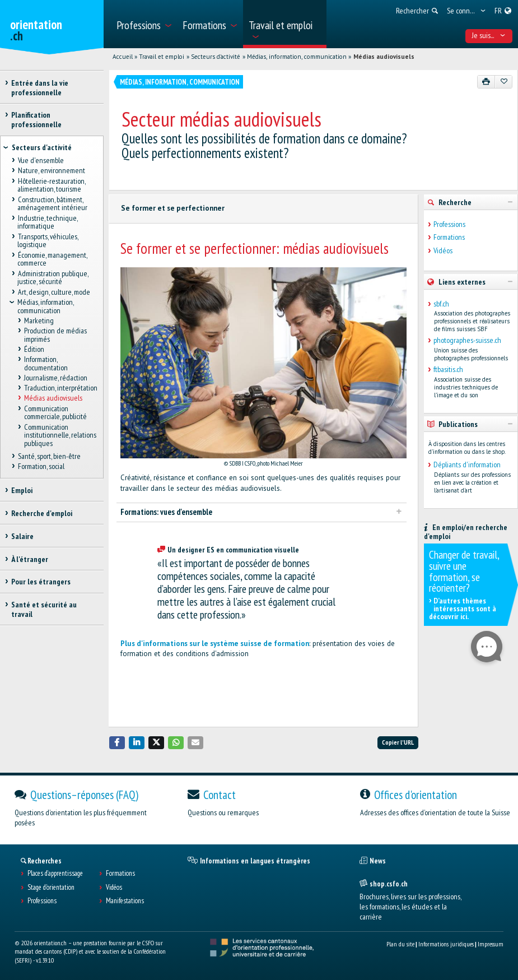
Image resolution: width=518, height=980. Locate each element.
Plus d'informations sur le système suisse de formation (215, 644)
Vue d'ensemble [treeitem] (40, 161)
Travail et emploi (162, 57)
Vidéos (443, 251)
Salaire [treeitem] (22, 536)
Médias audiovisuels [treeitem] (53, 398)
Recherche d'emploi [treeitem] (42, 513)
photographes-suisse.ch (467, 340)
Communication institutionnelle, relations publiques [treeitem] (60, 435)
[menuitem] (143, 24)
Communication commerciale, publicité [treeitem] (55, 413)
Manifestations (125, 901)
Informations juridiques (446, 944)
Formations (449, 237)
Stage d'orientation (51, 888)
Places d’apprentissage (55, 874)
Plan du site (400, 944)
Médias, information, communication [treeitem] (45, 306)
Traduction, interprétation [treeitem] (61, 388)
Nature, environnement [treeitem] (51, 171)
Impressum (491, 944)
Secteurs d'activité (216, 57)
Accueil (123, 57)
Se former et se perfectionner (173, 208)
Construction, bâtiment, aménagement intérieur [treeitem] (52, 204)
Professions (449, 224)
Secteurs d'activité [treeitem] (42, 147)
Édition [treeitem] (34, 349)
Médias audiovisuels (384, 57)
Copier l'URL (398, 742)
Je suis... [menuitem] (489, 35)
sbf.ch (441, 304)
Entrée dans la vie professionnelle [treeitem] (40, 88)
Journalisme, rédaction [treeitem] (56, 378)
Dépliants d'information (467, 465)
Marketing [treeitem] (39, 321)
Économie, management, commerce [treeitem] (52, 259)
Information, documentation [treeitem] (46, 363)
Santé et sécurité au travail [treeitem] (44, 609)
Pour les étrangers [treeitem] (41, 582)
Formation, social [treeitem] (41, 467)
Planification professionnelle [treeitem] (36, 120)
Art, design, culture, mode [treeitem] (53, 292)
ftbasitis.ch (448, 370)
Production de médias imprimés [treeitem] (55, 335)
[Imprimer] (486, 82)
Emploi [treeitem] (22, 490)
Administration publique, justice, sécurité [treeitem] (52, 278)
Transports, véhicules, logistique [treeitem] (47, 241)
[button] (117, 743)
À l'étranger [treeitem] (30, 559)
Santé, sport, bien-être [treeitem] (49, 456)
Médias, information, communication (297, 57)
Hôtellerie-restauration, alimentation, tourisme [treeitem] (51, 185)
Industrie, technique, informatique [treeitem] (47, 222)
